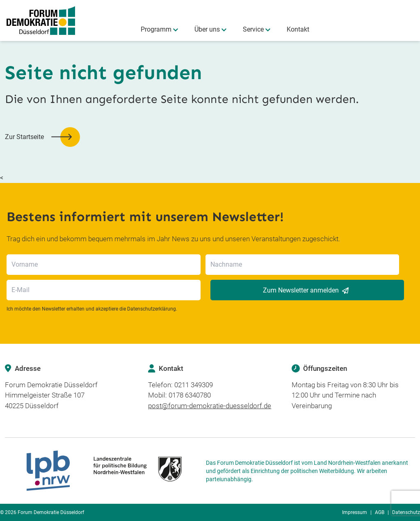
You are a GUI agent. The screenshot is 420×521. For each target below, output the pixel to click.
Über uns (207, 29)
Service (253, 29)
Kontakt (298, 29)
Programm (156, 29)
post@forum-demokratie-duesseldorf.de (210, 406)
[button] (42, 137)
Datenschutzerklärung (152, 309)
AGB (380, 512)
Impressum (355, 512)
